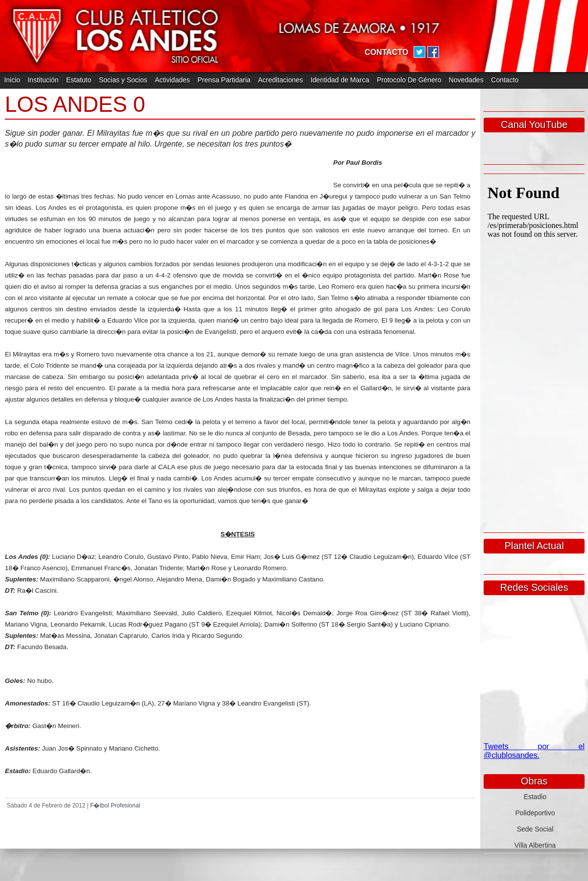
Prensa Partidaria (224, 80)
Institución (43, 80)
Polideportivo (535, 813)
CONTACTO (386, 52)
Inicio (12, 80)
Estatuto (79, 80)
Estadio (535, 797)
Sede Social (535, 829)
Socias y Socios (123, 80)
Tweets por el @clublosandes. (534, 751)
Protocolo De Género (409, 80)
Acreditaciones (280, 80)
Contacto (505, 80)
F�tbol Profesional (115, 805)
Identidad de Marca (340, 80)
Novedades (466, 80)
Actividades (172, 80)
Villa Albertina (535, 845)
